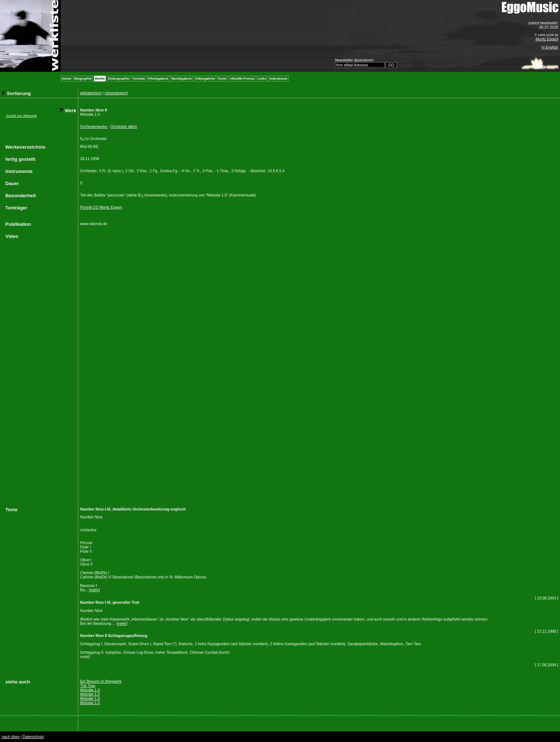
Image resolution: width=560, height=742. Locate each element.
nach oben (11, 737)
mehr (94, 590)
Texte (222, 79)
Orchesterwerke (94, 126)
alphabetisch (91, 93)
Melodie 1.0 (90, 690)
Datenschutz (33, 737)
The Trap (88, 686)
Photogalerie (158, 79)
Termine (139, 79)
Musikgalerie (182, 79)
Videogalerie (205, 79)
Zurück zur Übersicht (21, 116)
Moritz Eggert (547, 39)
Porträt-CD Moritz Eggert (101, 207)
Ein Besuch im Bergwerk (101, 681)
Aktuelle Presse (242, 79)
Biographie (83, 79)
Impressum (279, 79)
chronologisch (116, 93)
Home (66, 79)
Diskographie (118, 79)
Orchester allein (124, 126)
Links (262, 79)
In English (550, 47)
